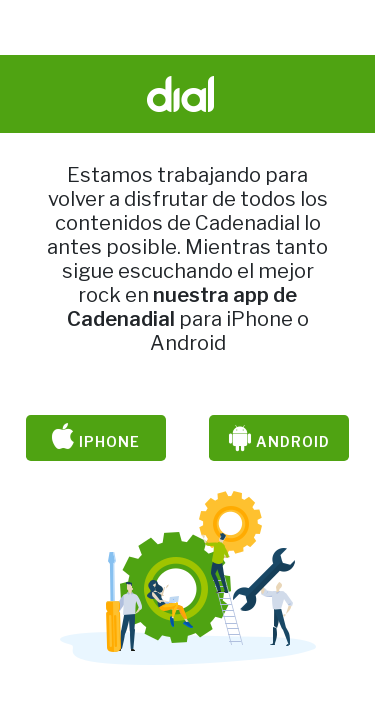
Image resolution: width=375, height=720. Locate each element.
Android (279, 438)
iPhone (96, 438)
